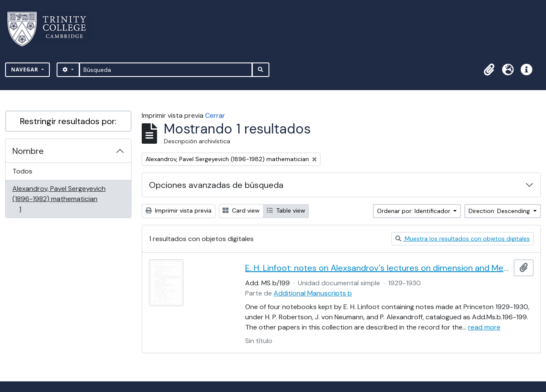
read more (484, 327)
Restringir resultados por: (68, 121)
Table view (286, 210)
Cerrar (215, 115)
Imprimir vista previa (179, 210)
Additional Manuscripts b (313, 293)
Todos (22, 171)
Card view (241, 210)
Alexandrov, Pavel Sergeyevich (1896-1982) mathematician (59, 199)
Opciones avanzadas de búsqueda (216, 185)
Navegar (26, 70)
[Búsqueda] (166, 70)
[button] (489, 70)
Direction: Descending (500, 211)
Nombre (28, 151)
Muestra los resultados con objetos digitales (463, 239)
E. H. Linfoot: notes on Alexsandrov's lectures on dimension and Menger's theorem (378, 268)
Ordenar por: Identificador (415, 211)
